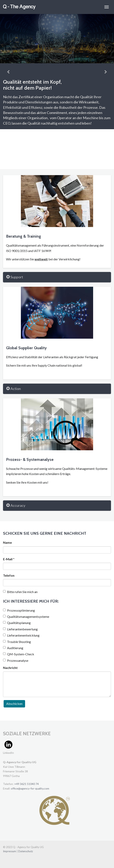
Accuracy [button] (16, 505)
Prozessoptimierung (19, 610)
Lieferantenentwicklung (21, 635)
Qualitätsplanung (17, 623)
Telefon (9, 575)
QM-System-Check (19, 654)
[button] (9, 72)
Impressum (10, 851)
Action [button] (14, 389)
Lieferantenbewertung (20, 629)
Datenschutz (26, 851)
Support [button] (15, 277)
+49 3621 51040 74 (26, 784)
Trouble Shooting (17, 642)
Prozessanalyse (16, 660)
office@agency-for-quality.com (30, 788)
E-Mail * (9, 559)
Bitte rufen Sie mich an (20, 592)
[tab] (57, 277)
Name (7, 542)
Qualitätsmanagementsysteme (26, 617)
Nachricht (10, 668)
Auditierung (13, 648)
